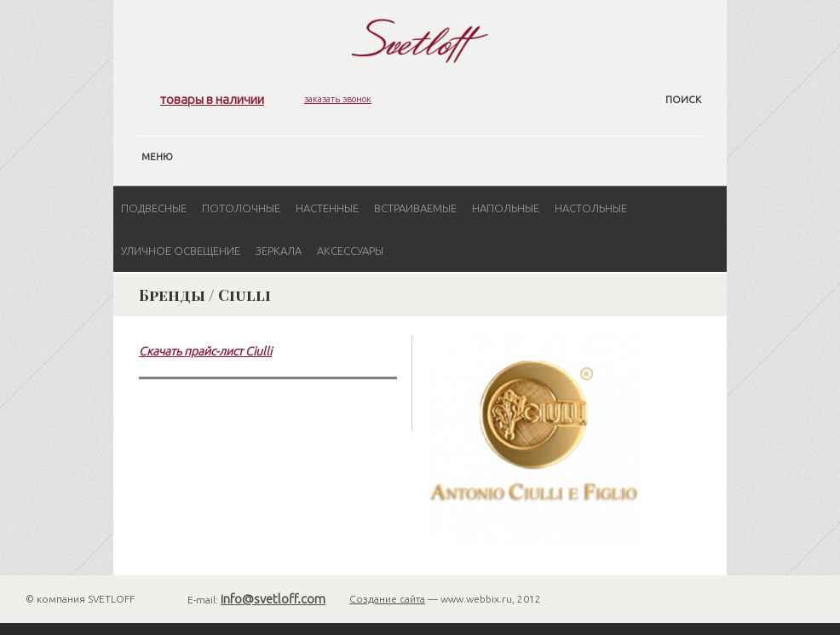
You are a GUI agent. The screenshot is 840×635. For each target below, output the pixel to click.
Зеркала (279, 251)
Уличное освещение (181, 251)
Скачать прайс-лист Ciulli (205, 351)
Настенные (327, 208)
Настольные (591, 208)
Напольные (506, 208)
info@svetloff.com (273, 599)
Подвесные (154, 208)
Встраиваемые (415, 208)
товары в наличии (212, 99)
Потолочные (241, 208)
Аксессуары (350, 251)
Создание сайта (387, 599)
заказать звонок (338, 99)
